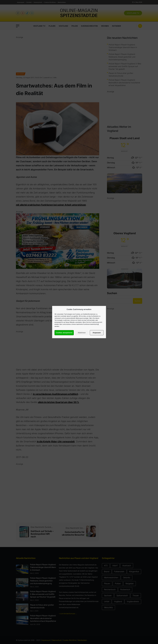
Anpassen (97, 333)
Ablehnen (82, 333)
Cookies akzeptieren (64, 333)
